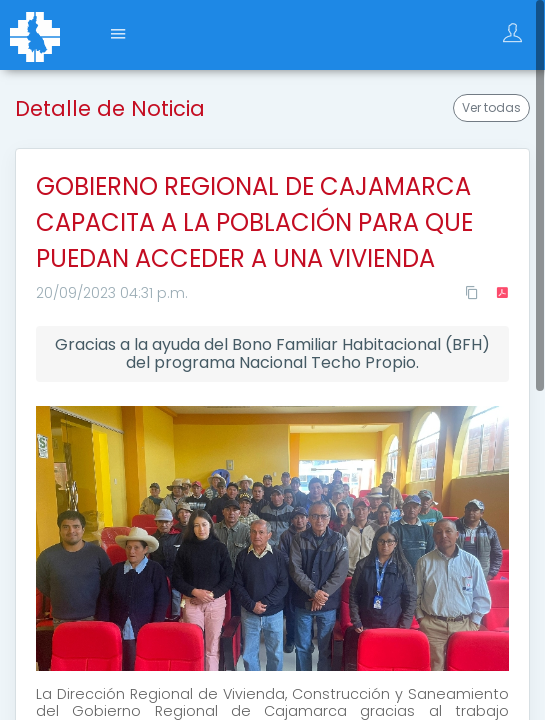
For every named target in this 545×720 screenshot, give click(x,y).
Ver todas (491, 107)
